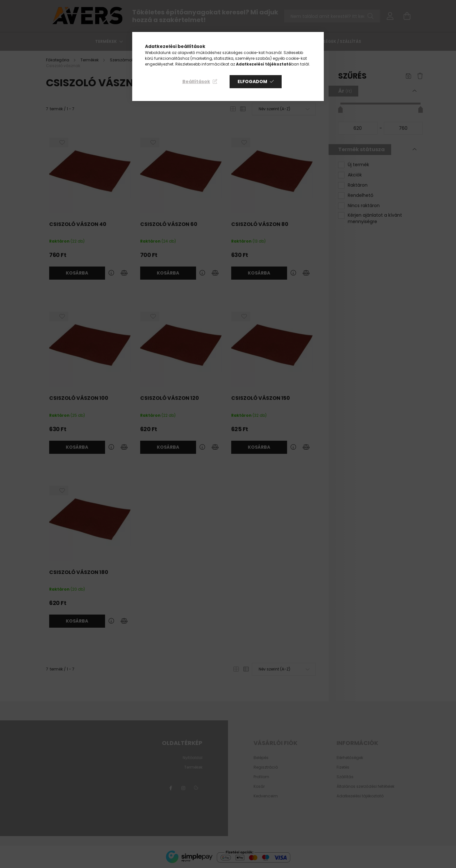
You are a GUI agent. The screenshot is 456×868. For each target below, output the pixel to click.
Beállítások (196, 81)
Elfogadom (252, 81)
